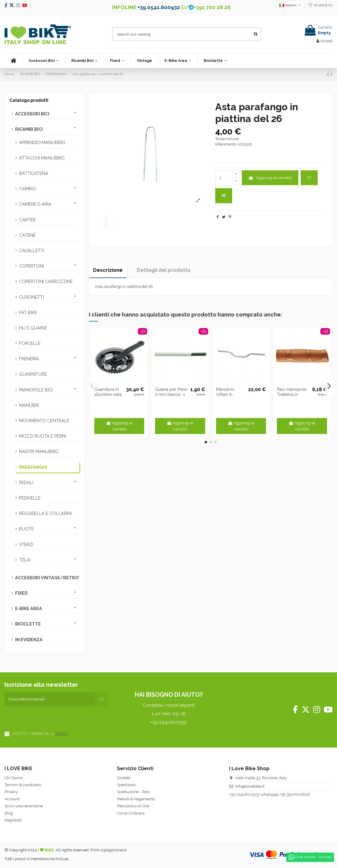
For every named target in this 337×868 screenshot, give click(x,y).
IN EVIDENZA (29, 640)
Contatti (124, 778)
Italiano (291, 5)
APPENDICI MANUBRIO (42, 143)
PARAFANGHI (33, 467)
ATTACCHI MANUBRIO (42, 158)
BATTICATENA (34, 173)
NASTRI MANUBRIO (39, 452)
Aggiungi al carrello (270, 178)
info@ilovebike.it (250, 786)
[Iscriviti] (101, 699)
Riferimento (226, 144)
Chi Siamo (14, 778)
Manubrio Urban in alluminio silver (231, 394)
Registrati (13, 820)
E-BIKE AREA (29, 609)
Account (12, 799)
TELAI (25, 560)
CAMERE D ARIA (35, 204)
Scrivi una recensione (24, 806)
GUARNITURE (33, 374)
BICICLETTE (28, 624)
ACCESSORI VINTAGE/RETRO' (47, 578)
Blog (9, 813)
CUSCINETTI (31, 297)
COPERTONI (31, 266)
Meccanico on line (133, 806)
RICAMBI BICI (29, 129)
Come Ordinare (131, 813)
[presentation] (50, 718)
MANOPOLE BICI (36, 390)
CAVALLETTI (32, 251)
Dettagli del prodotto (164, 270)
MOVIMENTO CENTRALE (44, 421)
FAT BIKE (28, 313)
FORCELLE (30, 343)
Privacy (11, 792)
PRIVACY (62, 734)
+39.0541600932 (245, 794)
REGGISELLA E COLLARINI (45, 513)
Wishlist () (320, 5)
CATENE (27, 235)
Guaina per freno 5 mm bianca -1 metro (171, 394)
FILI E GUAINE (33, 328)
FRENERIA (29, 359)
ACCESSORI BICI (32, 114)
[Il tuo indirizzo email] (50, 699)
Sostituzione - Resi (133, 792)
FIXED (21, 593)
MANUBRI (29, 405)
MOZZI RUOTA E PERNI (43, 436)
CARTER (27, 220)
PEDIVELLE (30, 498)
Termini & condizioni (23, 785)
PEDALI (26, 483)
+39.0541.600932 (159, 7)
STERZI (26, 545)
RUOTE (26, 529)
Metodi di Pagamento (136, 799)
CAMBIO (28, 189)
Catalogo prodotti (29, 100)
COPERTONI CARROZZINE (46, 281)
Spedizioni (126, 785)
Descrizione (108, 270)
